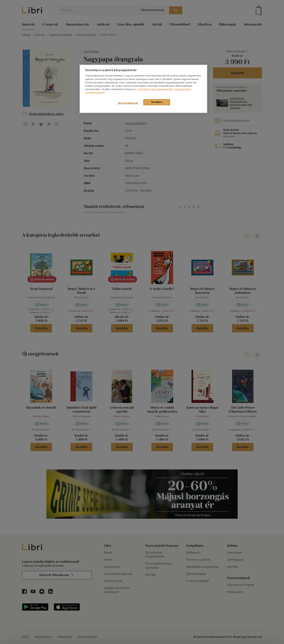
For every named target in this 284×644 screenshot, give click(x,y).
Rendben (157, 102)
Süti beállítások (128, 103)
